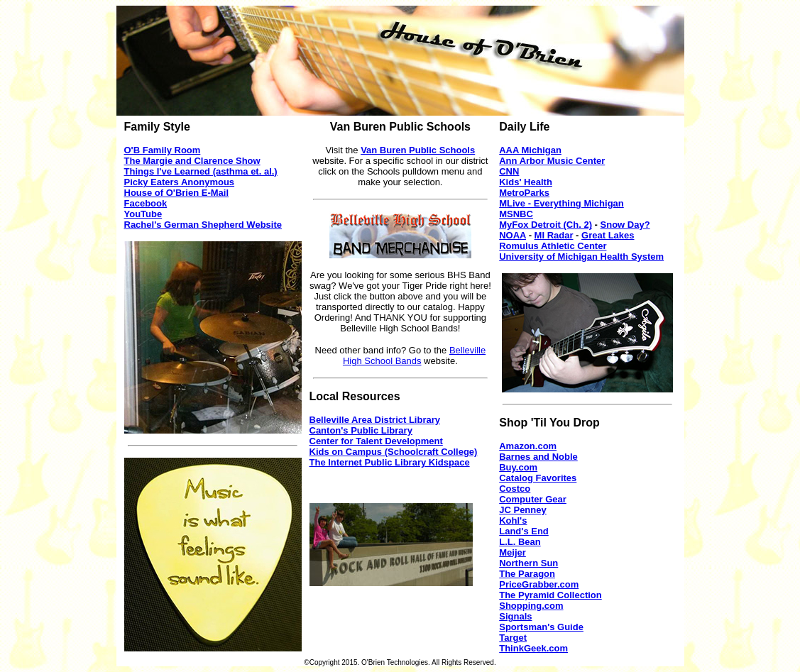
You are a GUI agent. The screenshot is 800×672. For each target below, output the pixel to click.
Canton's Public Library (361, 430)
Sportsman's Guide (541, 627)
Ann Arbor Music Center (552, 161)
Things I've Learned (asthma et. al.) (201, 171)
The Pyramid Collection (550, 595)
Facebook (146, 203)
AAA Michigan (530, 150)
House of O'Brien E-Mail (177, 193)
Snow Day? (625, 225)
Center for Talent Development (376, 441)
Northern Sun (528, 563)
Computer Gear (533, 499)
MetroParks (524, 193)
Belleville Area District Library (375, 420)
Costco (515, 489)
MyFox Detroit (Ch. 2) (546, 225)
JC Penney (522, 510)
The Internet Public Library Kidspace (390, 462)
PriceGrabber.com (539, 584)
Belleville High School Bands (414, 356)
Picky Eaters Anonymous (180, 182)
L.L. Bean (520, 542)
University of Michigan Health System (581, 257)
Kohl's (513, 520)
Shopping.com (531, 606)
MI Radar (554, 235)
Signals (515, 616)
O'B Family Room (163, 150)
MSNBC (516, 214)
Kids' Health (526, 182)
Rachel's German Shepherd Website (203, 225)
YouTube (143, 214)
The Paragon (527, 574)
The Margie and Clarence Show (192, 161)
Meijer (513, 552)
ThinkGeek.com (533, 648)
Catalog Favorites (538, 478)
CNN (509, 171)
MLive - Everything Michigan (561, 203)
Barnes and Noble (538, 457)
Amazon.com (528, 446)
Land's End (524, 531)
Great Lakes (608, 235)
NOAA (513, 235)
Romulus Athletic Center (553, 246)
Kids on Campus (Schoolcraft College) (394, 452)
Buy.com (518, 467)
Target (513, 638)
